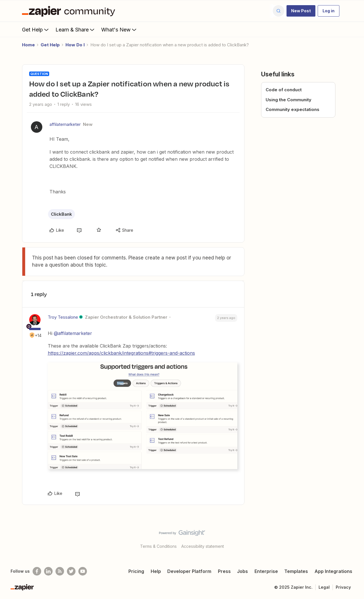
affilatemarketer (65, 124)
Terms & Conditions (158, 546)
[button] (301, 11)
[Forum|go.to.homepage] (70, 11)
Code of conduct (284, 90)
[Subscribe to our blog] (60, 571)
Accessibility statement (203, 546)
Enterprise (266, 571)
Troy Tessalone (63, 317)
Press (224, 571)
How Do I (75, 45)
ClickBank (61, 214)
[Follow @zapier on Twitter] (71, 571)
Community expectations (293, 109)
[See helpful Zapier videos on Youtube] (83, 571)
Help (156, 571)
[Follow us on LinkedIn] (48, 571)
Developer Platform (189, 571)
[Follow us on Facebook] (37, 571)
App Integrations (333, 571)
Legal (324, 587)
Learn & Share (75, 29)
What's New (119, 29)
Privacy (343, 587)
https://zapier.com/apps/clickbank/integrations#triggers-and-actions (121, 353)
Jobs (242, 571)
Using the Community (289, 100)
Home (28, 45)
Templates (296, 571)
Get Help (36, 29)
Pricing (136, 571)
